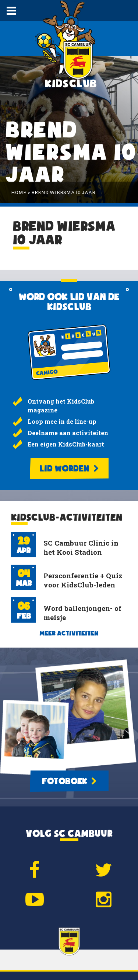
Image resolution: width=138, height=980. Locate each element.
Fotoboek (69, 781)
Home (19, 192)
